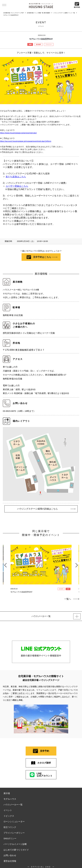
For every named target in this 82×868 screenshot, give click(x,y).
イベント (8, 810)
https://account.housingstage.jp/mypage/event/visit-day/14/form (26, 141)
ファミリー (49, 44)
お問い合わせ (10, 855)
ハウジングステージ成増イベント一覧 (64, 13)
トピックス (9, 816)
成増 (30, 44)
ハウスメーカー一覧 (13, 805)
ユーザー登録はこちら (17, 186)
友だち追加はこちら (16, 177)
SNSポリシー (10, 838)
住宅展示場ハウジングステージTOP (14, 13)
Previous (5, 564)
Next (77, 564)
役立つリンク (10, 827)
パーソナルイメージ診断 (15, 844)
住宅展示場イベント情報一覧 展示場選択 (39, 13)
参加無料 (38, 44)
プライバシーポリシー (14, 833)
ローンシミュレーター (14, 822)
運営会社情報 (10, 861)
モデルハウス (10, 799)
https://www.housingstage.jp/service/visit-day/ (18, 133)
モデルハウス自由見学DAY (11, 15)
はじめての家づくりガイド (16, 850)
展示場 (7, 793)
